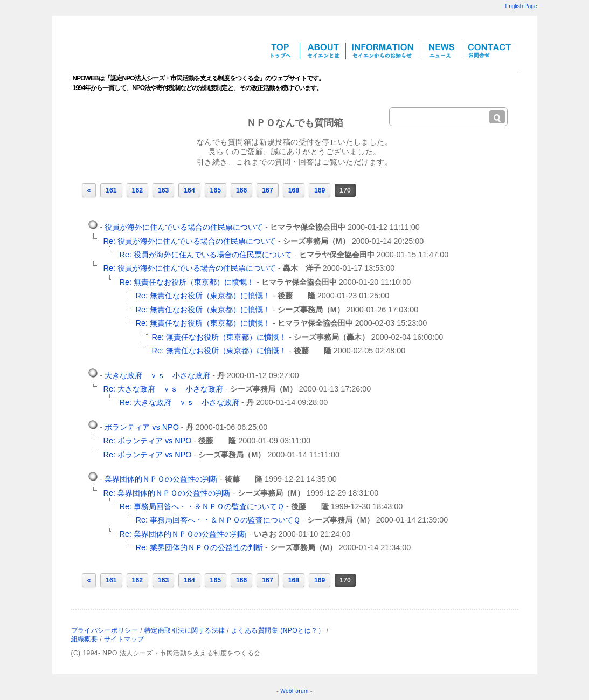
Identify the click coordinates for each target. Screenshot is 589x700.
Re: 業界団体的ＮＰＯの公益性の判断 (167, 493)
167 (267, 190)
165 (216, 190)
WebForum (294, 691)
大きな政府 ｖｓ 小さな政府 (157, 375)
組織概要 (85, 639)
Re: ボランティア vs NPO (148, 441)
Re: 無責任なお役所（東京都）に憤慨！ (187, 282)
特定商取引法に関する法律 (185, 630)
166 (241, 190)
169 (320, 190)
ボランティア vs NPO (142, 427)
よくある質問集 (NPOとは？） (278, 630)
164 (189, 190)
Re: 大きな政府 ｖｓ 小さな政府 (163, 389)
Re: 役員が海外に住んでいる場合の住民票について (190, 241)
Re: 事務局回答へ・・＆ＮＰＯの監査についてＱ (202, 506)
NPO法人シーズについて (482, 630)
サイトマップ (124, 639)
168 (294, 190)
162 (137, 190)
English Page (521, 6)
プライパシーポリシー (105, 630)
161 (111, 190)
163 (163, 190)
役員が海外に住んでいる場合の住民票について (184, 227)
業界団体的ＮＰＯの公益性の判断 (161, 479)
